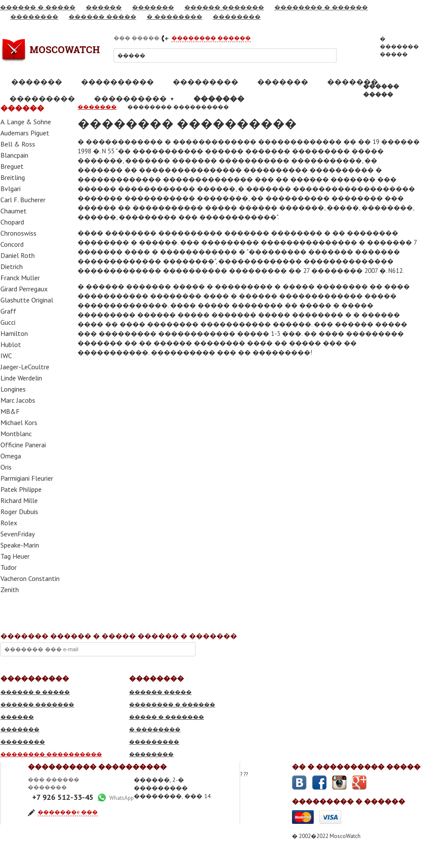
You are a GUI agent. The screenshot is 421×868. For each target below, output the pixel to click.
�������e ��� (68, 812)
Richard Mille (19, 500)
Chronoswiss (18, 233)
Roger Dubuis (19, 512)
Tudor (9, 567)
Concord (12, 244)
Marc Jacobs (18, 400)
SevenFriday (18, 534)
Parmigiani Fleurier (27, 478)
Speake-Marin (20, 545)
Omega (11, 456)
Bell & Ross (18, 144)
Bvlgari (11, 189)
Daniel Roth (18, 255)
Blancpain (14, 155)
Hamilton (14, 333)
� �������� (174, 17)
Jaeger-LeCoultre (25, 367)
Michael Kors (19, 422)
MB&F (10, 411)
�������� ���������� (51, 754)
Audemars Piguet (25, 133)
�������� (34, 17)
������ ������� (224, 7)
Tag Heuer (15, 556)
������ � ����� (38, 7)
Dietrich (12, 266)
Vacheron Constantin (30, 578)
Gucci (8, 322)
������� (153, 7)
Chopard (12, 222)
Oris (6, 467)
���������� (117, 82)
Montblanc (16, 434)
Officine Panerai (23, 445)
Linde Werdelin (21, 378)
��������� (206, 82)
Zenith (10, 590)
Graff (8, 311)
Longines (13, 389)
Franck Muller (20, 278)
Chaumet (14, 211)
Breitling (13, 177)
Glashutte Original (27, 300)
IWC (6, 356)
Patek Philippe (21, 489)
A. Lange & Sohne (26, 122)
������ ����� (102, 17)
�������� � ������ (321, 7)
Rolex (9, 523)
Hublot (11, 344)
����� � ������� (167, 717)
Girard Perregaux (24, 289)
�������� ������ (211, 38)
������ (104, 7)
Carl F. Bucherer (23, 200)
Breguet (12, 166)
